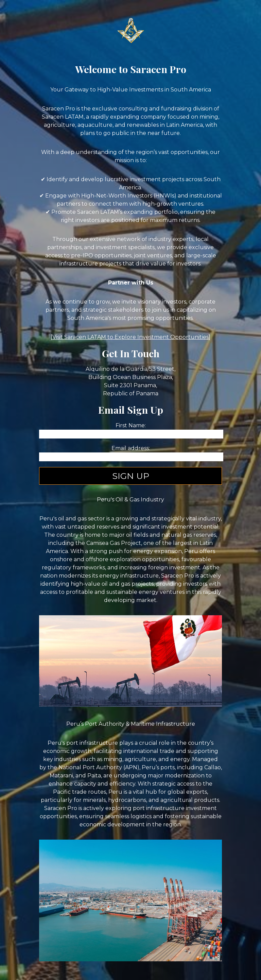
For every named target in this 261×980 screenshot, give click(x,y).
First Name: (131, 425)
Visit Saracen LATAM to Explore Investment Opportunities (130, 337)
